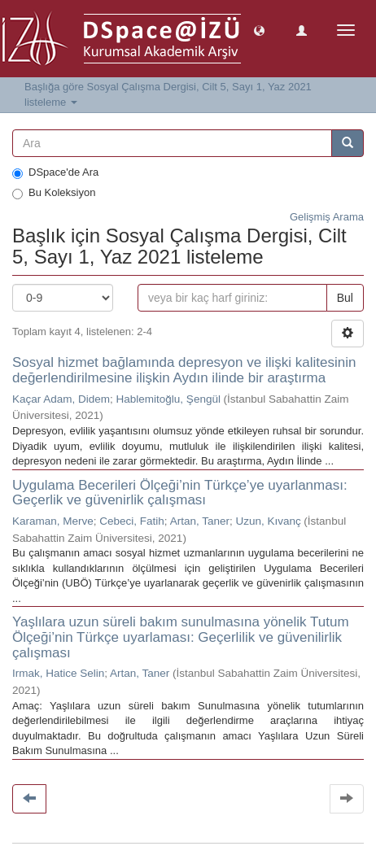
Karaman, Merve (53, 521)
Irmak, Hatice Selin (58, 673)
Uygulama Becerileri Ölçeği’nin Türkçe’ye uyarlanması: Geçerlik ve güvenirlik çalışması (180, 493)
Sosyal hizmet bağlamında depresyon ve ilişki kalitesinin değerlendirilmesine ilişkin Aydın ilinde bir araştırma (184, 370)
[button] (259, 30)
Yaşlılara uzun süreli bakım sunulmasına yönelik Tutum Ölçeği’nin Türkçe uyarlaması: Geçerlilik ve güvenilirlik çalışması (181, 637)
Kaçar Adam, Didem (61, 399)
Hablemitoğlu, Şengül (168, 399)
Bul (345, 298)
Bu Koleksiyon (54, 193)
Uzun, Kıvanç (268, 521)
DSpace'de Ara (55, 172)
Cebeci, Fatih (132, 521)
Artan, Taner (200, 521)
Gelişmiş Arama (327, 217)
